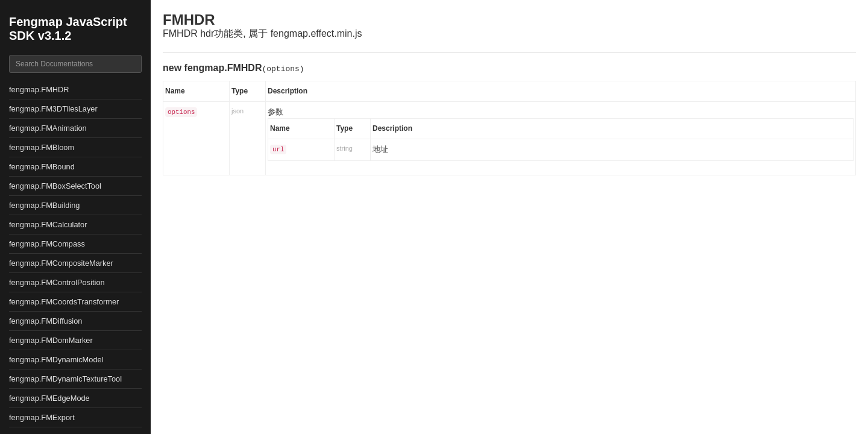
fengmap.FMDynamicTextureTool (65, 379)
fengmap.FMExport (42, 417)
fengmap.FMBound (42, 167)
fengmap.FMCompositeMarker (61, 263)
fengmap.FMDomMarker (51, 340)
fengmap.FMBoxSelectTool (55, 186)
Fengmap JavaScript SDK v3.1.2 (68, 29)
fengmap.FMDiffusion (46, 321)
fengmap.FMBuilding (44, 205)
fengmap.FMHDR (39, 90)
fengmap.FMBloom (42, 147)
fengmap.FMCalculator (48, 225)
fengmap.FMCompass (47, 244)
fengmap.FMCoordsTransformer (64, 302)
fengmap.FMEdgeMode (49, 398)
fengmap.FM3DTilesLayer (53, 109)
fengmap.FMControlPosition (57, 282)
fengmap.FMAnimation (48, 128)
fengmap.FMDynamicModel (56, 360)
